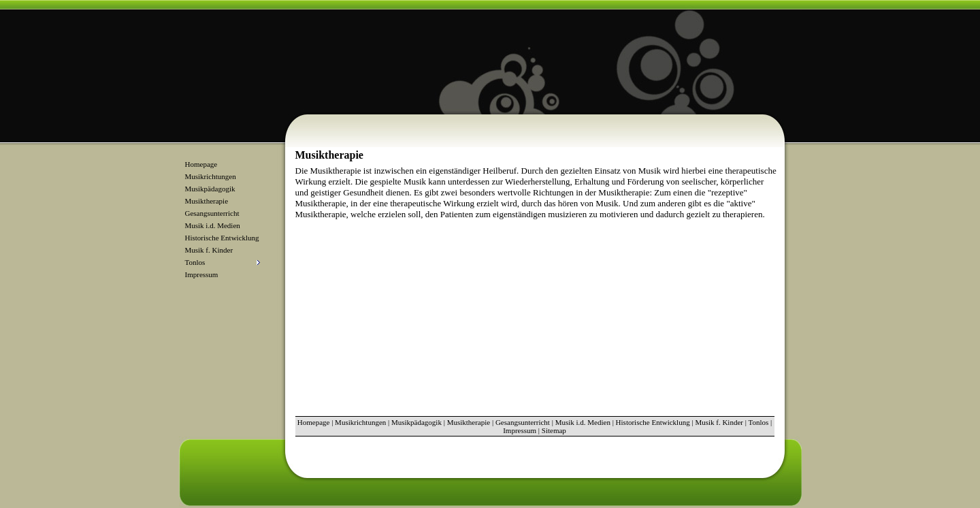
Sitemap (554, 430)
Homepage (201, 164)
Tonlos (758, 422)
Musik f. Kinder (209, 250)
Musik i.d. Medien (213, 225)
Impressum (202, 274)
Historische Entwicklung (222, 238)
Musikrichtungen (211, 176)
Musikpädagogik (210, 189)
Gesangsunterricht (212, 213)
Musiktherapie (207, 201)
